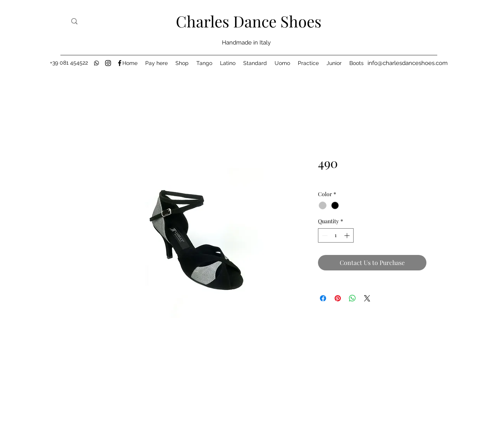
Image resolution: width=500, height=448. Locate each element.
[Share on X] (367, 298)
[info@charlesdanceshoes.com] (408, 63)
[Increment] (348, 235)
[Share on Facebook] (323, 298)
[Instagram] (108, 63)
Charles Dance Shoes (249, 21)
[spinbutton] (336, 235)
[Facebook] (120, 63)
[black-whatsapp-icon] (96, 63)
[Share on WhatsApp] (352, 298)
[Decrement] (324, 235)
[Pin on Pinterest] (338, 298)
